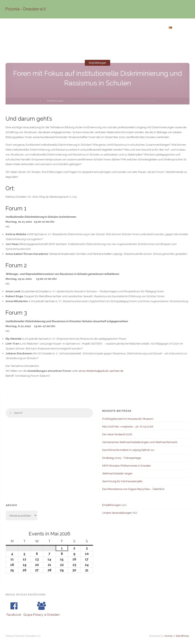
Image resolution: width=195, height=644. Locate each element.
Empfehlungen (97, 63)
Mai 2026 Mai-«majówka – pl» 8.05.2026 (128, 426)
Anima (168, 636)
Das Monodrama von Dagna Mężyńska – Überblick (133, 489)
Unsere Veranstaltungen (117, 513)
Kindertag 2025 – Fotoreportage (122, 458)
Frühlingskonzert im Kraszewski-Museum (128, 419)
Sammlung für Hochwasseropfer (122, 481)
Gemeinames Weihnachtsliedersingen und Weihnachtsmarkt (140, 442)
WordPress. (183, 636)
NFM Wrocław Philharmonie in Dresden (127, 466)
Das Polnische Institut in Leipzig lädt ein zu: (128, 450)
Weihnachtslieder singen (117, 473)
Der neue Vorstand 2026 (117, 434)
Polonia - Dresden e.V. (26, 9)
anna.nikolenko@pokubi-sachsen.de (101, 371)
